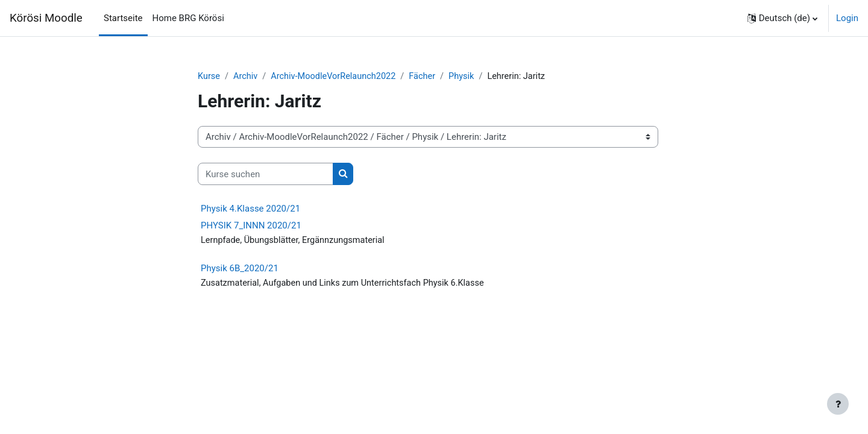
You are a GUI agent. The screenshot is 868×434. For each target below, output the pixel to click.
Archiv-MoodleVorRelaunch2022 (337, 77)
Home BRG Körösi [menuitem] (188, 18)
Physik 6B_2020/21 (240, 269)
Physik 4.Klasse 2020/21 (250, 209)
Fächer (429, 77)
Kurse (209, 77)
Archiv (247, 77)
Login (847, 18)
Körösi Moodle (46, 18)
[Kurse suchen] (266, 175)
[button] (782, 18)
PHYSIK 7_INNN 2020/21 (251, 226)
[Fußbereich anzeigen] (838, 404)
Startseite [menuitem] (123, 18)
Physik (470, 77)
